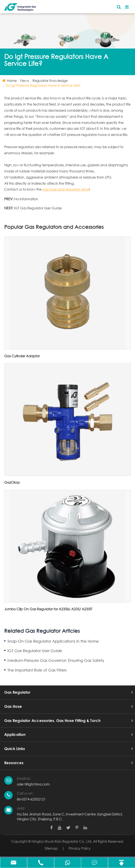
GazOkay (12, 482)
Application (15, 734)
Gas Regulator (17, 692)
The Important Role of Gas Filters (37, 670)
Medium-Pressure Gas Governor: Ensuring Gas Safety (56, 660)
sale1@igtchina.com (33, 784)
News (25, 81)
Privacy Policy (80, 848)
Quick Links (15, 749)
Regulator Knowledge (50, 81)
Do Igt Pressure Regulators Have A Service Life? (43, 85)
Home (12, 81)
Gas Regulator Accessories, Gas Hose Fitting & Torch (52, 720)
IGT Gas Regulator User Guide (38, 208)
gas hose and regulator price (66, 189)
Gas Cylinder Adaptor (22, 356)
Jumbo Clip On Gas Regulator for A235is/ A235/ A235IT (48, 609)
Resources (14, 763)
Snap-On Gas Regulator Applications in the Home (53, 641)
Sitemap (51, 848)
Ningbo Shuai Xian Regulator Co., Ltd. (62, 841)
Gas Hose (13, 706)
